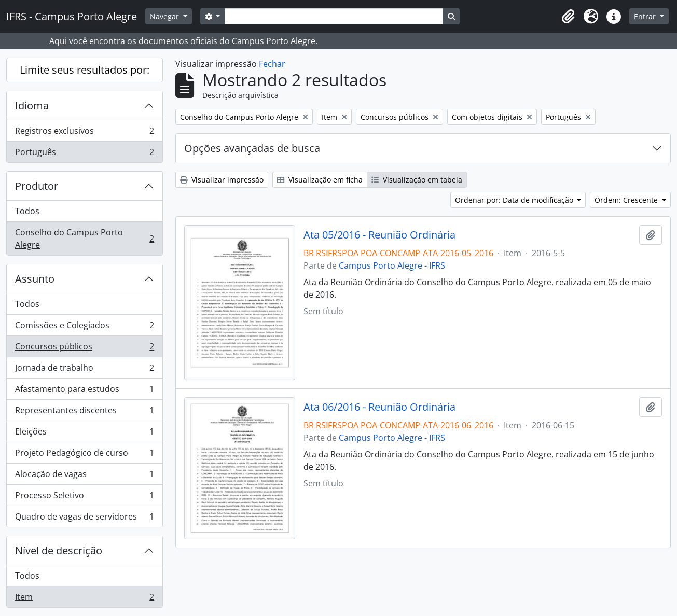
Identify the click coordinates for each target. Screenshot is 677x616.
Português (84, 154)
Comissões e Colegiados (84, 327)
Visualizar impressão (222, 180)
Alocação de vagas (84, 476)
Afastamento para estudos (84, 391)
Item (84, 599)
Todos (27, 211)
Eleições (84, 434)
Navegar (165, 16)
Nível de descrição (59, 550)
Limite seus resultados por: (85, 70)
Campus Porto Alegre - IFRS (392, 265)
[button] (568, 17)
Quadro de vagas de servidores (84, 519)
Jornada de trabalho (84, 370)
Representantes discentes (84, 412)
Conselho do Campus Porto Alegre (84, 239)
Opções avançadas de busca (252, 148)
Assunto (35, 279)
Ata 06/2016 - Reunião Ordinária (379, 407)
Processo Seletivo (84, 498)
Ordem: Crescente (627, 200)
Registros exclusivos (84, 133)
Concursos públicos (84, 349)
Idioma (32, 106)
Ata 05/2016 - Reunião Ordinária (379, 235)
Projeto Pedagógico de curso (84, 455)
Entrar (646, 16)
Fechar (272, 64)
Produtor (37, 186)
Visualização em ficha (320, 180)
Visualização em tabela (417, 180)
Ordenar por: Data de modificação (515, 200)
